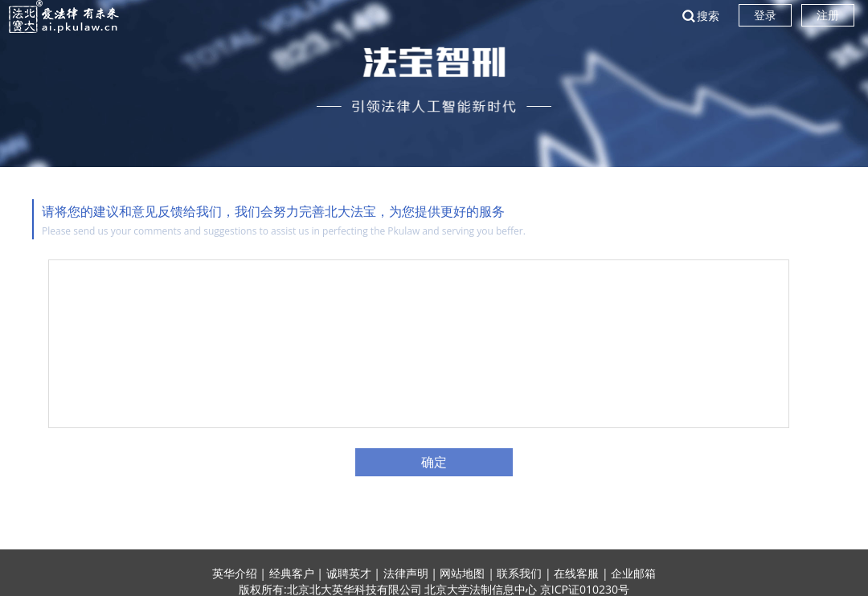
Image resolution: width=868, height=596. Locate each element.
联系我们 (519, 573)
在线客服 (576, 573)
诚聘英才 (349, 573)
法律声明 (406, 573)
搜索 (708, 16)
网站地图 (462, 573)
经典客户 (292, 573)
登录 (765, 15)
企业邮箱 (633, 573)
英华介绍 (235, 573)
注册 (828, 15)
